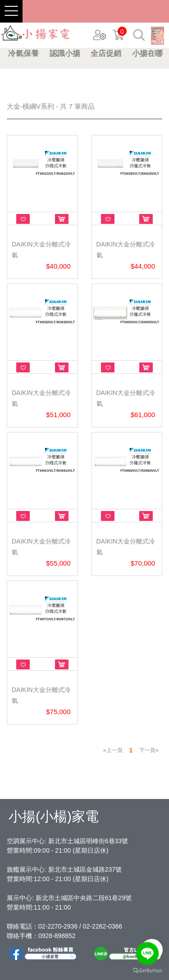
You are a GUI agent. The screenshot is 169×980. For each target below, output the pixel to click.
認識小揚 (65, 53)
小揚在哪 (147, 53)
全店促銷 (106, 53)
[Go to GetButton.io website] (147, 971)
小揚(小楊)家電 (54, 816)
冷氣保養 (23, 53)
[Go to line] (147, 953)
